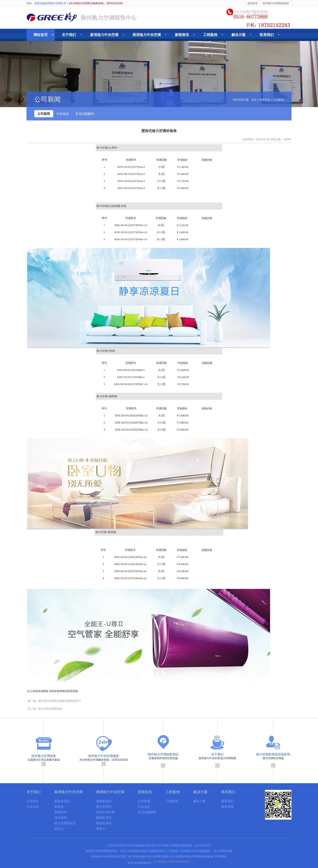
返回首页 (253, 3)
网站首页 (41, 35)
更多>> (59, 829)
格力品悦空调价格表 (50, 709)
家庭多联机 (62, 801)
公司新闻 (44, 114)
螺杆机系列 (104, 818)
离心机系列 (104, 807)
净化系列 (61, 818)
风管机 (59, 807)
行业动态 (63, 114)
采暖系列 (61, 812)
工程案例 (210, 35)
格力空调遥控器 (223, 851)
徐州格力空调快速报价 (276, 3)
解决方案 (238, 35)
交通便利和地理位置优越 (163, 759)
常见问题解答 (85, 114)
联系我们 (267, 35)
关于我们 (69, 35)
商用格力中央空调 (147, 35)
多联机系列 (104, 801)
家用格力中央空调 (104, 35)
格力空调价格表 (138, 857)
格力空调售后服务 (158, 857)
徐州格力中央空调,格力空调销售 (217, 759)
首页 (254, 100)
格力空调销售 (219, 857)
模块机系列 (104, 823)
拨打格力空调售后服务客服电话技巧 (60, 701)
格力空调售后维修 (273, 759)
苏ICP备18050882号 (139, 863)
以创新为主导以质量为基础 (44, 759)
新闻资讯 (182, 35)
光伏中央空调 (105, 812)
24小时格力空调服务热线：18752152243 (104, 759)
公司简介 (33, 801)
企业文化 (33, 807)
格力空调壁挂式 (65, 823)
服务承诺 (227, 807)
